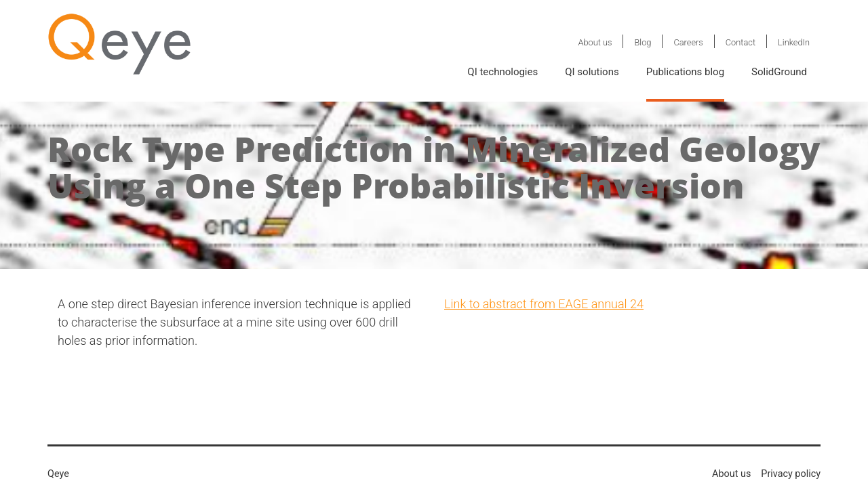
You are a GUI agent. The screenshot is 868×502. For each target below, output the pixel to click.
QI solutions (592, 72)
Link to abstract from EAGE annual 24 (544, 304)
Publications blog (685, 72)
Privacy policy (791, 474)
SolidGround (779, 72)
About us (595, 42)
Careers (688, 42)
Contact (741, 42)
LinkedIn (794, 42)
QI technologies (502, 72)
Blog (643, 42)
